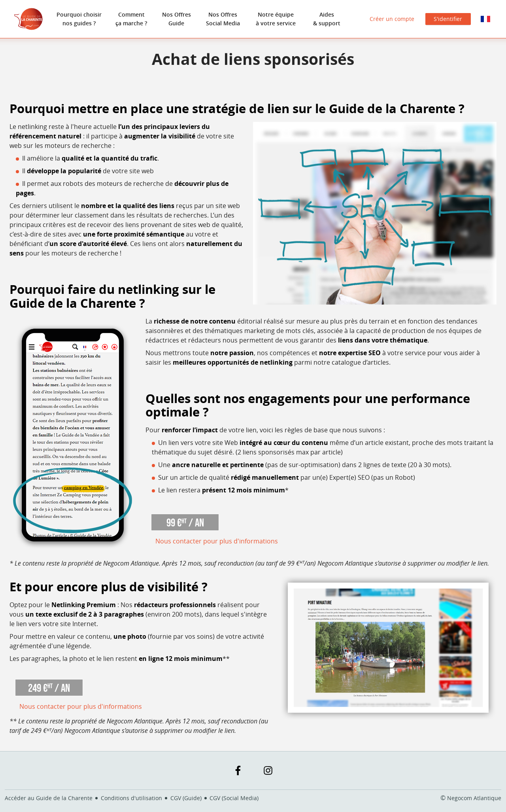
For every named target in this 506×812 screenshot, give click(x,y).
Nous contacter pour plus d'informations (217, 541)
